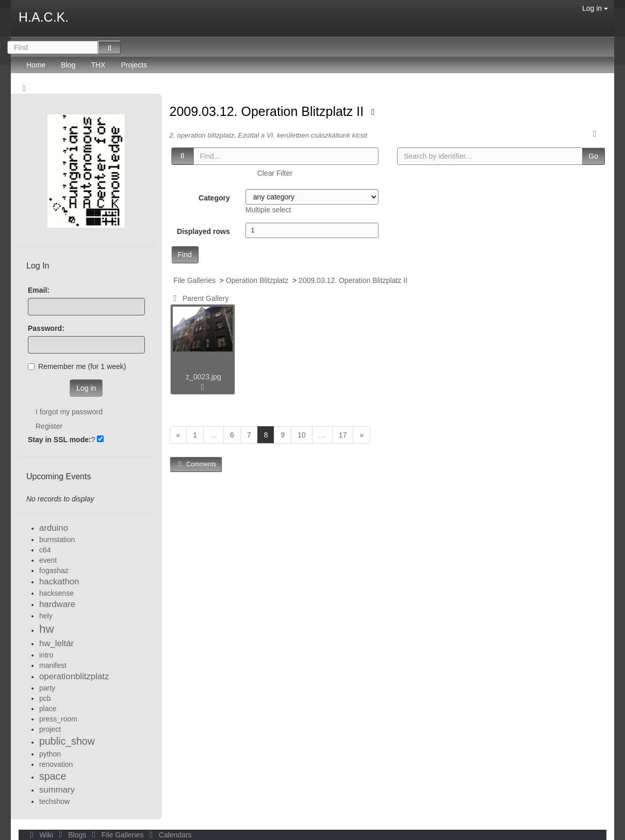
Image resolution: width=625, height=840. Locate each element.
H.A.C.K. (44, 17)
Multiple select (268, 210)
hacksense (56, 593)
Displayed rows (203, 231)
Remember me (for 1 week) (77, 366)
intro (46, 655)
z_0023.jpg (203, 377)
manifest (53, 665)
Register (49, 426)
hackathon (59, 582)
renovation (56, 764)
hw (47, 629)
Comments (196, 464)
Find (185, 255)
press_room (58, 719)
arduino (54, 528)
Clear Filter (275, 173)
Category (214, 198)
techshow (54, 801)
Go (593, 156)
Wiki (41, 835)
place (48, 709)
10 (302, 435)
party (47, 688)
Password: (46, 328)
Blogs (72, 835)
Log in (595, 8)
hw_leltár (56, 643)
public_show (67, 741)
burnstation (57, 540)
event (48, 560)
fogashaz (54, 570)
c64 (45, 550)
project (50, 729)
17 (343, 435)
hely (46, 616)
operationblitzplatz (74, 676)
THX (98, 65)
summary (57, 790)
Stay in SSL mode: (60, 440)
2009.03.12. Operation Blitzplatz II (269, 111)
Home (36, 65)
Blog (68, 65)
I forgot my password (69, 412)
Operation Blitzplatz (257, 280)
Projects (134, 65)
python (50, 754)
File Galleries (194, 280)
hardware (57, 604)
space (53, 776)
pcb (45, 698)
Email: (39, 290)
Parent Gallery (199, 298)
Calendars (168, 835)
